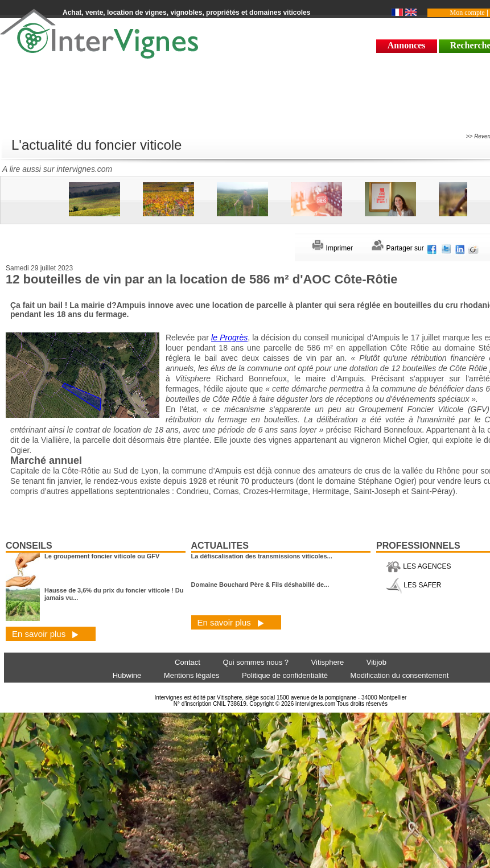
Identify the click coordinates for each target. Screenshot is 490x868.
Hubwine (127, 675)
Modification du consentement (400, 675)
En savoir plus (45, 634)
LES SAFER (413, 585)
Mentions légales (192, 675)
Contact (188, 662)
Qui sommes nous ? (256, 662)
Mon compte (468, 13)
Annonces (407, 45)
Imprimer (332, 248)
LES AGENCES (418, 566)
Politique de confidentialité (285, 675)
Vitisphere (328, 662)
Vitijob (376, 662)
